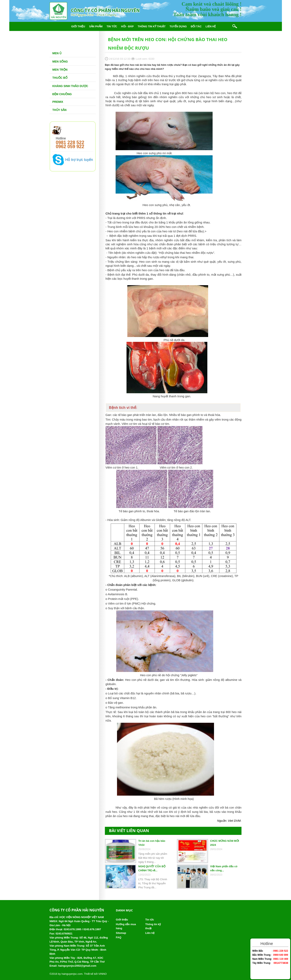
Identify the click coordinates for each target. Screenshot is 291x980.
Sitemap (121, 933)
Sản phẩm (96, 26)
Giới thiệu (78, 26)
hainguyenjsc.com (72, 974)
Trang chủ (59, 26)
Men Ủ (57, 53)
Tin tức (112, 26)
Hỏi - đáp (127, 26)
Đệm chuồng (62, 94)
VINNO (103, 974)
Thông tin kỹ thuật (152, 26)
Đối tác (196, 26)
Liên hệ (211, 26)
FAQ (119, 937)
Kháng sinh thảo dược (70, 86)
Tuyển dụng (178, 26)
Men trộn (60, 70)
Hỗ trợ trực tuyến (79, 160)
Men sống (60, 62)
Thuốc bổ (60, 78)
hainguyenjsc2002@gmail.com (77, 966)
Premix (58, 102)
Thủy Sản (59, 110)
